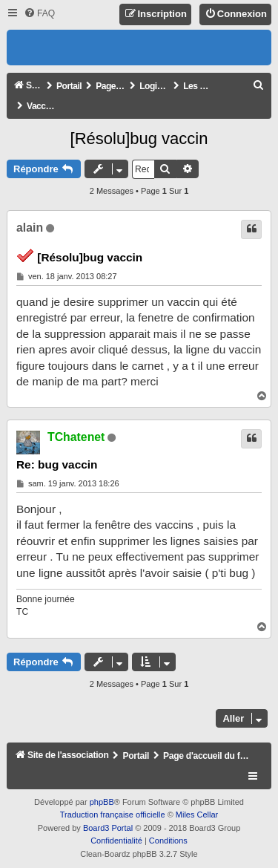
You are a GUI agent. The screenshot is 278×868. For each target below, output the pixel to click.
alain (30, 228)
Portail (69, 86)
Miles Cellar (197, 815)
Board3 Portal (108, 828)
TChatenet (76, 437)
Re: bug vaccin (57, 464)
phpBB (102, 802)
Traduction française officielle (113, 815)
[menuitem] (39, 14)
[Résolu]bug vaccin (139, 138)
